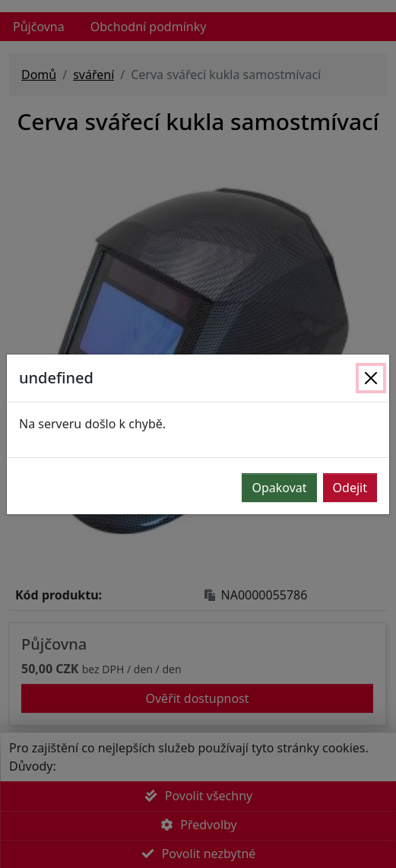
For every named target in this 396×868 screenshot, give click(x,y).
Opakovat (279, 488)
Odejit (350, 488)
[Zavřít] (371, 378)
